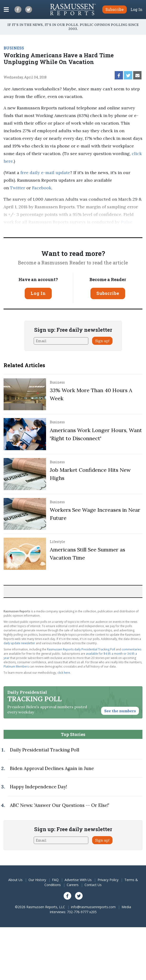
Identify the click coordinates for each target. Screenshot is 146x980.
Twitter (18, 188)
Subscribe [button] (115, 9)
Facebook (42, 188)
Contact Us (93, 885)
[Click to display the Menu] (6, 10)
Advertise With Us (78, 880)
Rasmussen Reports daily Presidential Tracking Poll (81, 649)
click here (64, 673)
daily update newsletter (19, 643)
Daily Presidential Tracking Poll (45, 750)
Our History (37, 880)
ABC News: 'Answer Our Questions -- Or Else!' (60, 805)
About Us (15, 880)
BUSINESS (14, 48)
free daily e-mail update (45, 173)
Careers (73, 885)
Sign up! (102, 341)
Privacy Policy (108, 880)
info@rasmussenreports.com (93, 907)
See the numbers (120, 711)
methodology (75, 230)
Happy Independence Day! (38, 787)
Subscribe (108, 293)
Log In (137, 10)
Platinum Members (16, 666)
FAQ (55, 880)
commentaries (132, 649)
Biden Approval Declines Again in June (52, 768)
